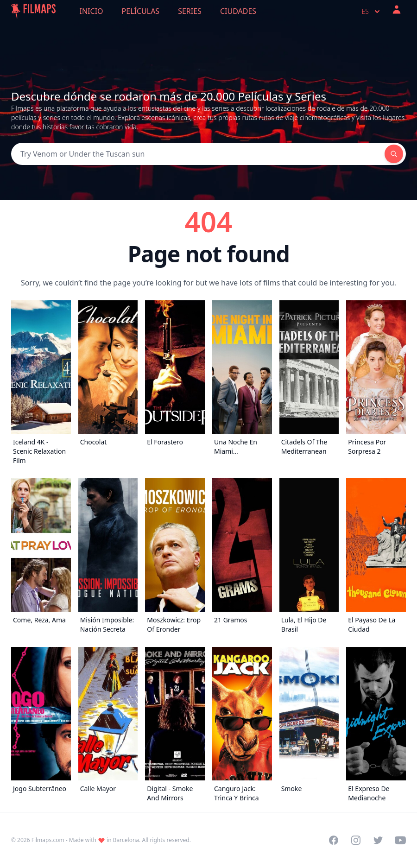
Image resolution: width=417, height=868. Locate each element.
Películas (141, 11)
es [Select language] (372, 12)
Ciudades (238, 11)
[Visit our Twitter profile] (378, 840)
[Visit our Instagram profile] (356, 840)
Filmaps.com (48, 840)
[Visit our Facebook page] (334, 840)
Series (190, 11)
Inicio (92, 11)
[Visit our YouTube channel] (400, 840)
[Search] (198, 154)
